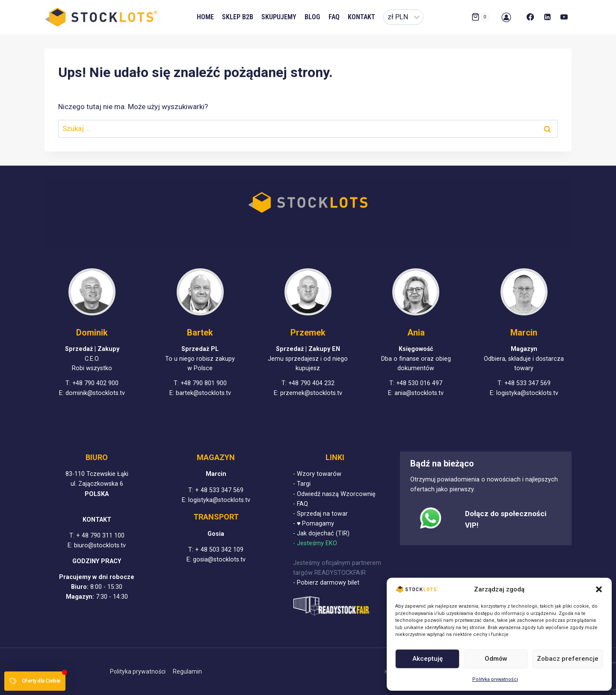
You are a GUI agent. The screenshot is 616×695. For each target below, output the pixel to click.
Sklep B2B (238, 17)
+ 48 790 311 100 (100, 536)
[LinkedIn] (547, 17)
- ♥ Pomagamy (314, 524)
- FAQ (301, 504)
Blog (312, 17)
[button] (599, 589)
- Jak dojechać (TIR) (321, 533)
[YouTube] (564, 17)
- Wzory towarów (317, 474)
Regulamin (187, 671)
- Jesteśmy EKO (315, 543)
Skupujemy (279, 17)
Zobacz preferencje (568, 659)
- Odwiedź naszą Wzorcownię (334, 494)
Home (205, 17)
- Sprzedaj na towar (320, 514)
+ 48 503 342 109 (219, 550)
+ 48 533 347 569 (219, 490)
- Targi (302, 484)
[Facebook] (530, 17)
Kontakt (361, 17)
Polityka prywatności (495, 679)
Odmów (496, 659)
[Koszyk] (480, 17)
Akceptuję (428, 659)
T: (73, 536)
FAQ (334, 17)
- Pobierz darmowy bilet (326, 583)
